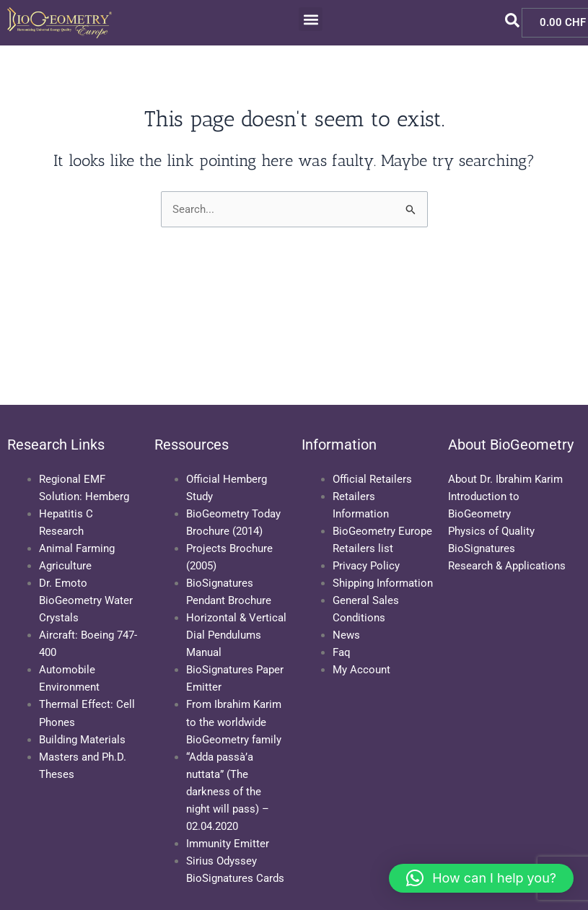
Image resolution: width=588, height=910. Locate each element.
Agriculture (65, 566)
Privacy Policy (366, 566)
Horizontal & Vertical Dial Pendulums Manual (236, 635)
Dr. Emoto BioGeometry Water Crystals (86, 600)
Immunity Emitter (228, 844)
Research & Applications (507, 566)
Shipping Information (383, 583)
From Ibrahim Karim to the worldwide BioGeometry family (234, 722)
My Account (361, 670)
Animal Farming (77, 548)
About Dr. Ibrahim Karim (505, 479)
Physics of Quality (491, 531)
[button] (311, 19)
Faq (342, 652)
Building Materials (82, 740)
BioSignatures (482, 548)
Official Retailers (372, 479)
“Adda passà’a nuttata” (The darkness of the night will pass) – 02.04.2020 (228, 792)
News (346, 635)
